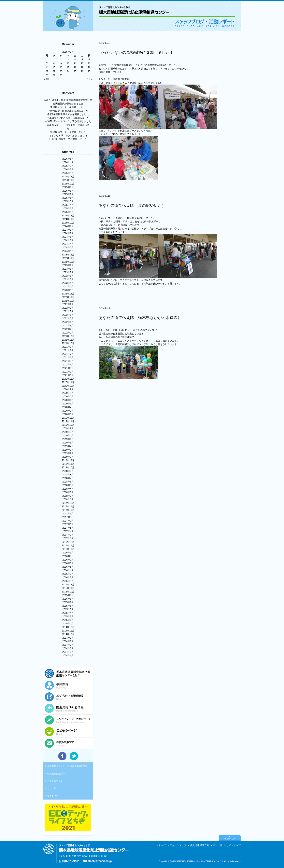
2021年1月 (68, 375)
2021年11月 (68, 340)
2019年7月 (68, 436)
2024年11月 (68, 219)
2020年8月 (68, 393)
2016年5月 (68, 567)
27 (89, 71)
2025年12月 (68, 177)
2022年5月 (68, 319)
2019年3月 (68, 450)
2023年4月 (68, 283)
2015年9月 (68, 595)
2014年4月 (68, 656)
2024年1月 (68, 251)
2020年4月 (68, 407)
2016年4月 (68, 570)
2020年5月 (68, 404)
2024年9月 (68, 226)
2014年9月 (68, 638)
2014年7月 (68, 645)
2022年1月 (68, 333)
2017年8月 (68, 517)
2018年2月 (68, 496)
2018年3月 (68, 492)
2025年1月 (68, 212)
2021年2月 (68, 372)
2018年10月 (68, 468)
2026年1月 (68, 173)
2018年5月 (68, 485)
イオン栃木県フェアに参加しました (68, 136)
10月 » (89, 79)
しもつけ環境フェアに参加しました (68, 139)
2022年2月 (68, 329)
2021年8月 (68, 350)
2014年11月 (68, 631)
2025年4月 (68, 205)
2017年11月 (68, 507)
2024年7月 (68, 233)
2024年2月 (68, 248)
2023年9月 (68, 265)
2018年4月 (68, 489)
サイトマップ (54, 796)
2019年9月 (68, 428)
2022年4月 (68, 322)
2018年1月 (68, 499)
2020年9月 (68, 389)
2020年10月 (68, 386)
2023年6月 (68, 276)
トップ (162, 845)
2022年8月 (68, 308)
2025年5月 (68, 201)
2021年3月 (68, 368)
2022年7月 (68, 311)
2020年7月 (68, 397)
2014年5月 (68, 652)
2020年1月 (68, 414)
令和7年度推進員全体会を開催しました (68, 114)
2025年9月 (68, 187)
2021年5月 (68, 361)
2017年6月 (68, 524)
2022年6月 (68, 315)
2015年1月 (68, 624)
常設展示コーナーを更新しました (68, 107)
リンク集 (52, 788)
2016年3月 (68, 574)
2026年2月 (68, 170)
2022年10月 (68, 301)
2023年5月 (68, 279)
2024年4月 (68, 244)
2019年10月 (68, 425)
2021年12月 (68, 336)
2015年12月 (68, 585)
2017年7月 (68, 521)
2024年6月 (68, 237)
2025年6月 (68, 198)
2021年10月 (68, 343)
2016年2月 (68, 577)
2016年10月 (68, 549)
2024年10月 (68, 223)
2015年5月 (68, 609)
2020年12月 (68, 379)
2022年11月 (68, 297)
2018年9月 (68, 471)
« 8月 (46, 79)
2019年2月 (68, 453)
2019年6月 (68, 439)
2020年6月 (68, 400)
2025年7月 (68, 194)
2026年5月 (68, 159)
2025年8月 (68, 191)
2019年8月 (68, 432)
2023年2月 (68, 287)
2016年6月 (68, 563)
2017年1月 (68, 538)
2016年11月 (68, 546)
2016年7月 (68, 560)
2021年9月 (68, 347)
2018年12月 (68, 460)
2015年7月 (68, 602)
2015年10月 (68, 592)
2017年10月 (68, 510)
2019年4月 (68, 446)
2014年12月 (68, 627)
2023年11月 (68, 258)
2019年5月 (68, 443)
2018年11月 (68, 464)
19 (82, 67)
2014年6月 (68, 648)
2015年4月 (68, 613)
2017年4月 (68, 531)
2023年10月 (68, 262)
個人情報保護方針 (56, 774)
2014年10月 (68, 634)
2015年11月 (68, 588)
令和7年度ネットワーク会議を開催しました (68, 121)
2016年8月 (68, 556)
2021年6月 (68, 358)
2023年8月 (68, 269)
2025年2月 (68, 209)
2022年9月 (68, 304)
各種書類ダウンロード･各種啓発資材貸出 (67, 766)
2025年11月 (68, 180)
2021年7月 (68, 354)
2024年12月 (68, 216)
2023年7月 (68, 272)
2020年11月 (68, 382)
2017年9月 (68, 514)
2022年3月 (68, 326)
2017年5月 (68, 528)
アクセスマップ (55, 781)
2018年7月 (68, 478)
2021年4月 (68, 365)
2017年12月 (68, 503)
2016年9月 (68, 553)
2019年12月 (68, 418)
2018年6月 (68, 482)
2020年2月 (68, 411)
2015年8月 (68, 599)
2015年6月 (68, 606)
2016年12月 (68, 542)
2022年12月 (68, 294)
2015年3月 (68, 617)
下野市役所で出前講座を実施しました (68, 111)
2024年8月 (68, 230)
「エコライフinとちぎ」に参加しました (68, 118)
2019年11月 (68, 421)
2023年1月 (68, 290)
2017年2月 (68, 535)
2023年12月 (68, 255)
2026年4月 (68, 162)
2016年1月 (68, 581)
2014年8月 (68, 641)
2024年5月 (68, 240)
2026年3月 (68, 166)
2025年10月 (68, 184)
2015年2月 (68, 620)
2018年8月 (68, 475)
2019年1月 (68, 457)
